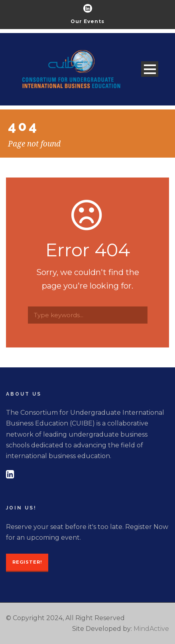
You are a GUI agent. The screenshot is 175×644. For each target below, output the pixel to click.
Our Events (87, 21)
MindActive (151, 629)
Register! (27, 562)
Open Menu (150, 69)
